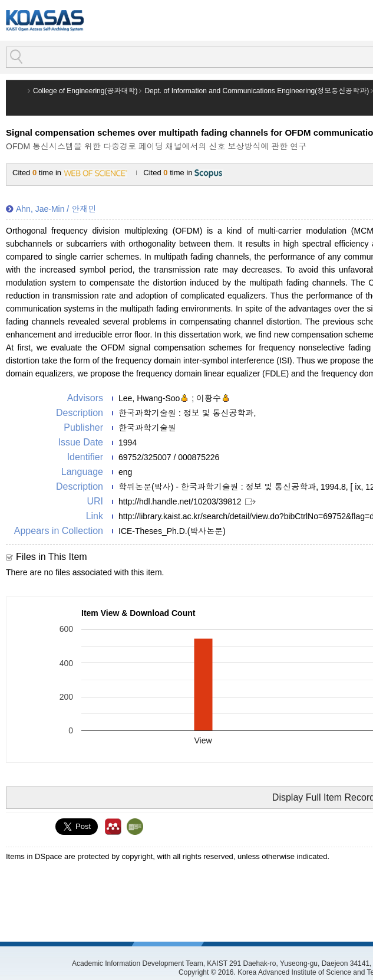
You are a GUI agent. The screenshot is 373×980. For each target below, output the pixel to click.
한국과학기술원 (147, 428)
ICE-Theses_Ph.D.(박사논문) (172, 531)
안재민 (84, 209)
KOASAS (45, 20)
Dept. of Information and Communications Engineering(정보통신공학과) (257, 91)
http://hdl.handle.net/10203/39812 (180, 502)
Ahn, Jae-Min (40, 209)
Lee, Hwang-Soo (149, 398)
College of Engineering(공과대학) (85, 91)
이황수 (209, 398)
